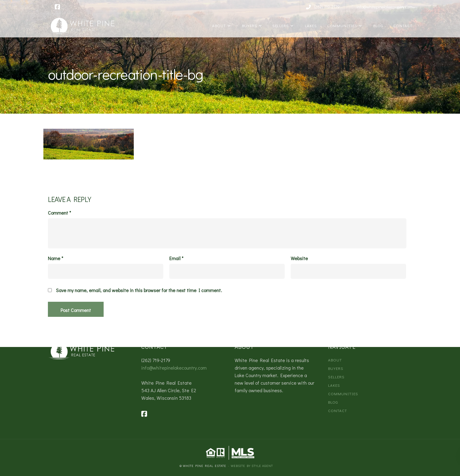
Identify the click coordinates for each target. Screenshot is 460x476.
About (218, 25)
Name (56, 258)
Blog (377, 25)
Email (176, 258)
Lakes (310, 25)
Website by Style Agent (252, 466)
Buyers (249, 25)
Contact (402, 25)
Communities (342, 25)
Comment (59, 213)
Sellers (280, 25)
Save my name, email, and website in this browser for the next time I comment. (139, 290)
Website (299, 258)
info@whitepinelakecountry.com (174, 368)
